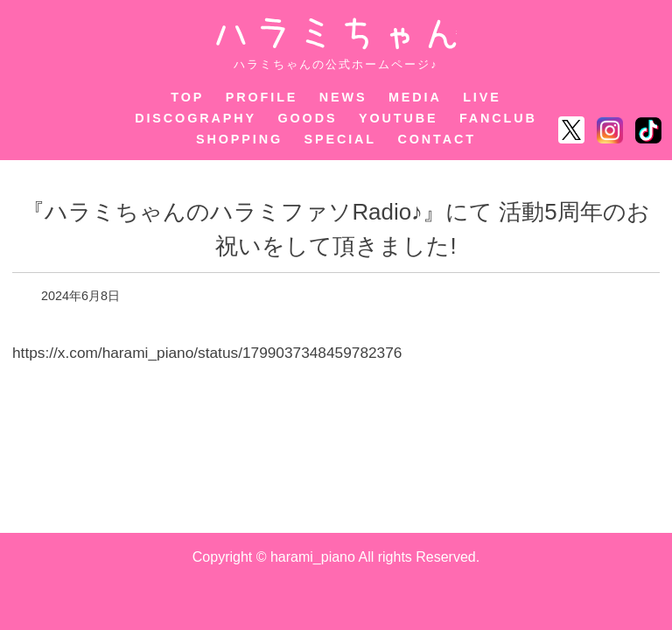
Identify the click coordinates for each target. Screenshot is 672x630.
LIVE (482, 97)
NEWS (343, 97)
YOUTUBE (399, 118)
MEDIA (415, 97)
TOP (187, 97)
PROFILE (262, 97)
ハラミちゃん (336, 34)
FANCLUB (498, 118)
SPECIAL (341, 139)
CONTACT (437, 139)
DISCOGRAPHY (196, 118)
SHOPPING (239, 139)
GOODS (307, 118)
